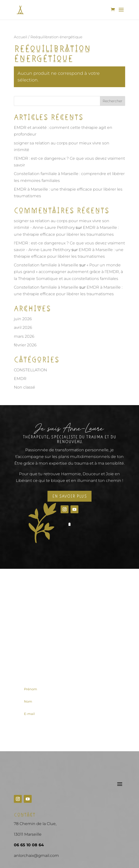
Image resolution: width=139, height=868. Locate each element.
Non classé (24, 387)
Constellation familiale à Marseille (46, 265)
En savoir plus (69, 496)
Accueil (21, 37)
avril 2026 (23, 327)
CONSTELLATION (30, 370)
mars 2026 (24, 336)
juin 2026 (23, 319)
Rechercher (113, 101)
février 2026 (25, 345)
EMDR (20, 379)
